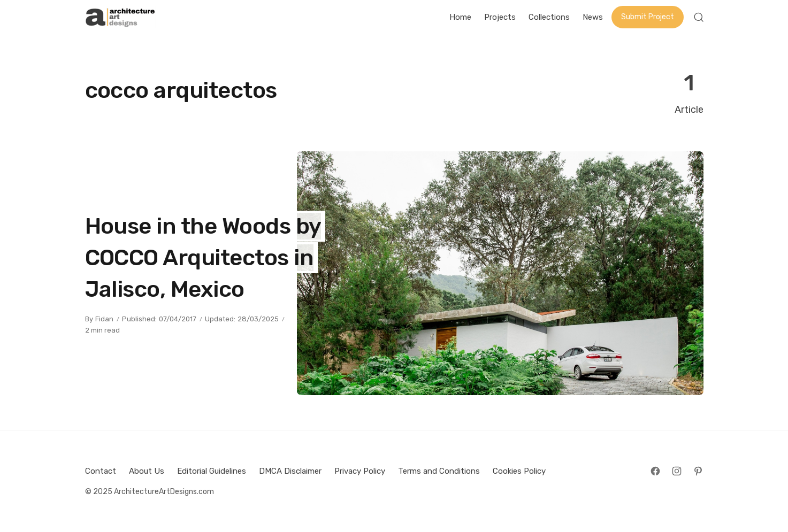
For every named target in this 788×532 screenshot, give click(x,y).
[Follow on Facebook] (655, 471)
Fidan (104, 319)
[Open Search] (699, 17)
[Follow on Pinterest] (698, 471)
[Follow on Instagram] (677, 471)
